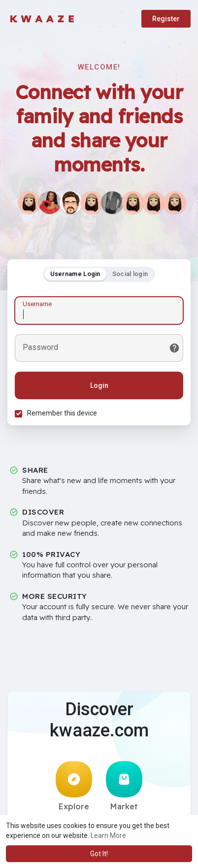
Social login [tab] (130, 274)
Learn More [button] (108, 835)
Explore (74, 786)
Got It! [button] (99, 854)
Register (166, 19)
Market (124, 786)
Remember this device (62, 413)
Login (99, 385)
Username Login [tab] (75, 274)
